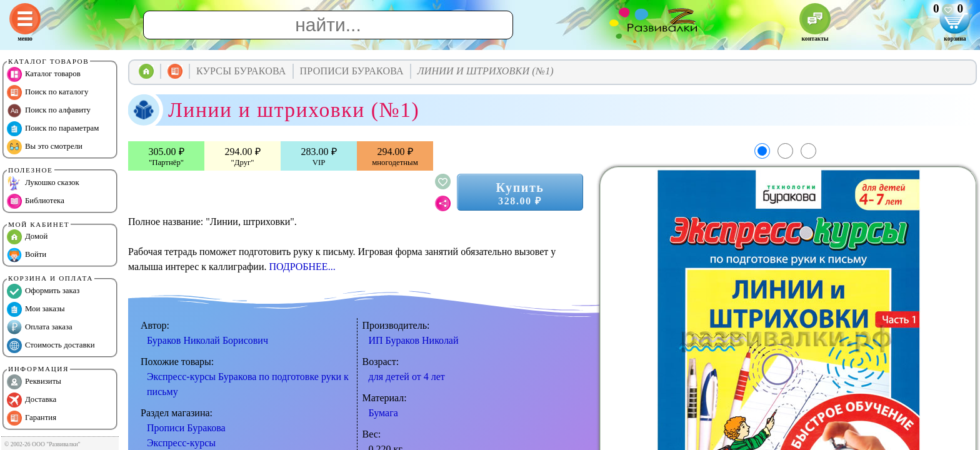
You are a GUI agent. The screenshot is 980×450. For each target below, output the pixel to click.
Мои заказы (36, 309)
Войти (27, 255)
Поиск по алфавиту (49, 111)
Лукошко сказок (43, 183)
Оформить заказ (43, 291)
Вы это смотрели (45, 147)
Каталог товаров (44, 74)
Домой (27, 237)
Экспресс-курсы (181, 443)
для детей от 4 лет (407, 377)
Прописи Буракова (186, 428)
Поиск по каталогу (47, 92)
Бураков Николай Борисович (207, 340)
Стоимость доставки (51, 346)
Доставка (32, 400)
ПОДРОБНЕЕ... (302, 267)
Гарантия (32, 418)
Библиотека (36, 201)
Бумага (383, 413)
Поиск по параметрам (53, 129)
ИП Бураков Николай (414, 340)
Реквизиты (34, 382)
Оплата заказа (40, 327)
